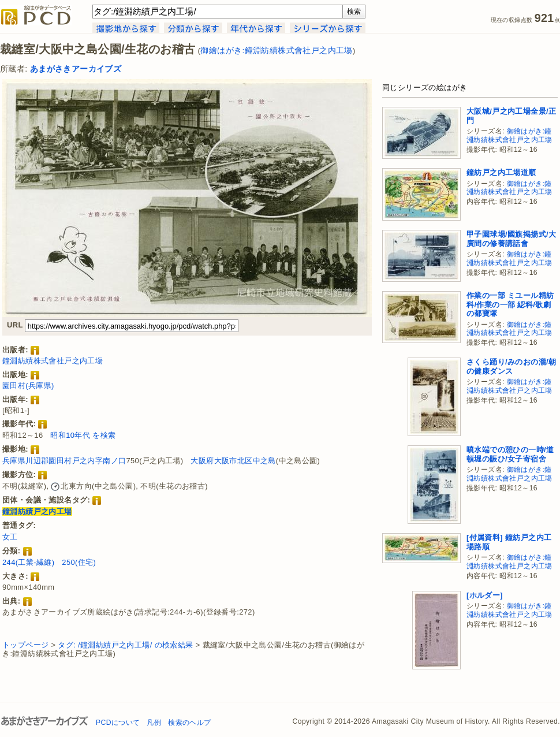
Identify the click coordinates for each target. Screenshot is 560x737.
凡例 (154, 723)
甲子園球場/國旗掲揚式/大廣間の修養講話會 (511, 239)
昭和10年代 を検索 (83, 435)
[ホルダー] (485, 595)
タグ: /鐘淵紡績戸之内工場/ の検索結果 (125, 645)
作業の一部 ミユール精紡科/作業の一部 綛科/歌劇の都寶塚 (510, 304)
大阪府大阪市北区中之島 (233, 461)
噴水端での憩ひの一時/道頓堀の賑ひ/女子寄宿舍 (510, 454)
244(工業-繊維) (28, 562)
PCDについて (118, 723)
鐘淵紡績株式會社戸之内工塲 (53, 361)
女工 (10, 537)
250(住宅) (79, 562)
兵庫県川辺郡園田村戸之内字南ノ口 (64, 461)
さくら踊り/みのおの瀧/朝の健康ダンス (511, 366)
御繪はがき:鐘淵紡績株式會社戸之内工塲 (276, 51)
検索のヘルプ (189, 723)
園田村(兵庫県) (28, 386)
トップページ (25, 645)
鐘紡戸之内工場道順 (501, 172)
